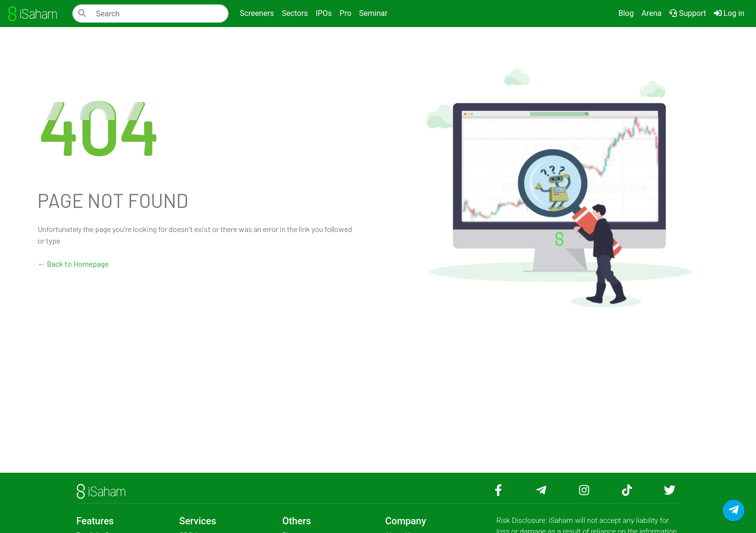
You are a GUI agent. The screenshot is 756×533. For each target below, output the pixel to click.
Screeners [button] (257, 13)
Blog (626, 13)
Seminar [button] (373, 13)
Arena (651, 13)
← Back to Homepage (73, 264)
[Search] (150, 14)
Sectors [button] (295, 13)
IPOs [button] (324, 13)
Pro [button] (345, 13)
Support (688, 13)
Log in (731, 13)
